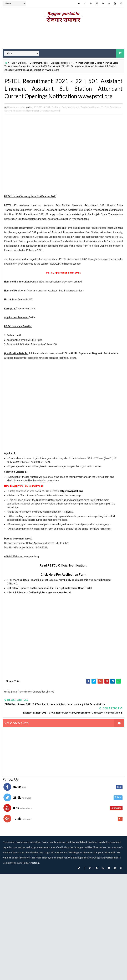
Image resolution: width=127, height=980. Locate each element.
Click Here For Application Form (63, 575)
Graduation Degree (60, 63)
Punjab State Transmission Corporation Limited (36, 111)
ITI (74, 63)
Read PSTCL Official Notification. (63, 565)
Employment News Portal (56, 593)
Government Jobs (39, 63)
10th (13, 63)
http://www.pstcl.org (71, 491)
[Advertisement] (62, 155)
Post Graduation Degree (90, 63)
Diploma (22, 63)
